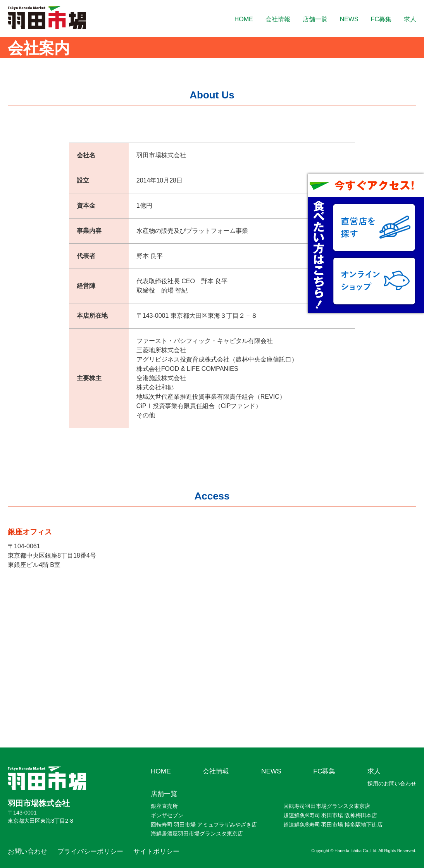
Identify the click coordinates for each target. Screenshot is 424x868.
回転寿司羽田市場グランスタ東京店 (327, 806)
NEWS (349, 19)
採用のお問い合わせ (392, 784)
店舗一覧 (315, 19)
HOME (244, 19)
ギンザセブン (167, 815)
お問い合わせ (28, 851)
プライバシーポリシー (90, 851)
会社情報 (278, 19)
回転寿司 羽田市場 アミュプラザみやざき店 (204, 825)
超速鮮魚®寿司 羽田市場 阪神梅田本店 (330, 815)
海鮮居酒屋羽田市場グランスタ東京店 (197, 834)
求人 (410, 19)
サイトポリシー (156, 851)
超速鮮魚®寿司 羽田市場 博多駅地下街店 (333, 825)
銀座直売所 (164, 806)
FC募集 (381, 19)
